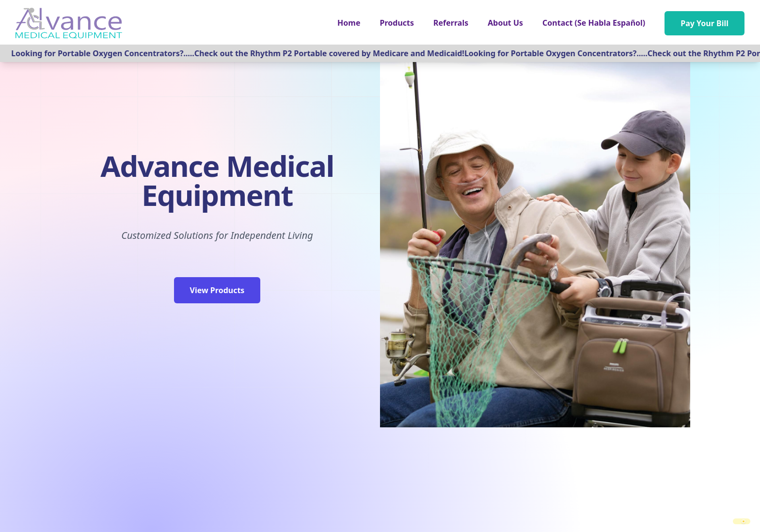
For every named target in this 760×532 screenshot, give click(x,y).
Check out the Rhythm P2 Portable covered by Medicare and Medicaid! (332, 53)
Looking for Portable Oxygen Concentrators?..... (106, 53)
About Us (505, 23)
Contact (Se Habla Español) (594, 23)
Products (397, 23)
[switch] (742, 521)
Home (349, 23)
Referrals (451, 23)
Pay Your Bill (705, 23)
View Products (217, 290)
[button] (397, 23)
